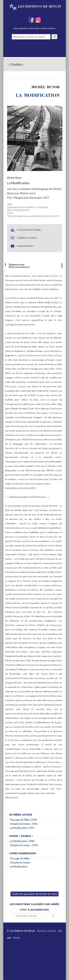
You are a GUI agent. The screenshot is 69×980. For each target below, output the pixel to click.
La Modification (19, 866)
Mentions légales (46, 931)
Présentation (17, 265)
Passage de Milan (20, 858)
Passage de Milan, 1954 (23, 820)
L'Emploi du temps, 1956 (24, 824)
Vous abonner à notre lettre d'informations (35, 28)
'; (35, 916)
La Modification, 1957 (22, 828)
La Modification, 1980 (22, 841)
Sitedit (16, 938)
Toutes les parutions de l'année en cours (34, 894)
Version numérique (19, 267)
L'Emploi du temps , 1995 (24, 845)
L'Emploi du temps (20, 862)
